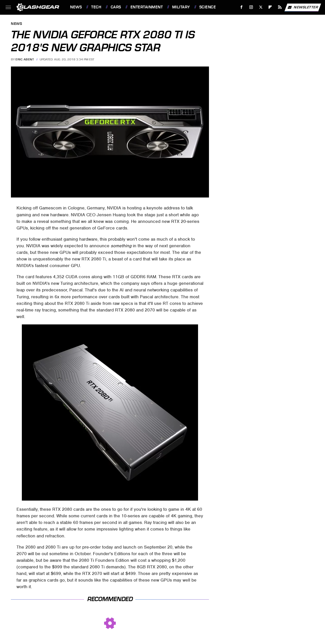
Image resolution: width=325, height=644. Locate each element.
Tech (96, 7)
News (76, 7)
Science (208, 7)
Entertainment (147, 7)
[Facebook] (242, 7)
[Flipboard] (270, 7)
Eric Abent (25, 59)
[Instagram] (251, 7)
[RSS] (280, 7)
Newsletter (303, 7)
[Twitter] (261, 7)
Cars (116, 7)
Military (181, 7)
